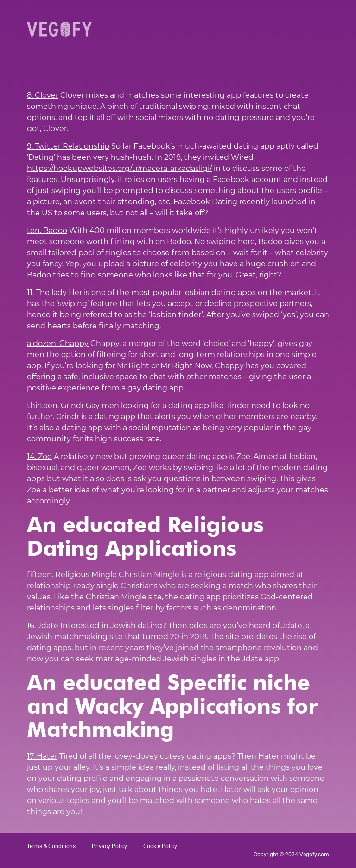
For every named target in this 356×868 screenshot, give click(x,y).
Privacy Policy (109, 846)
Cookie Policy (160, 846)
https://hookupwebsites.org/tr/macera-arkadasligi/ (119, 168)
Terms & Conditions (51, 846)
